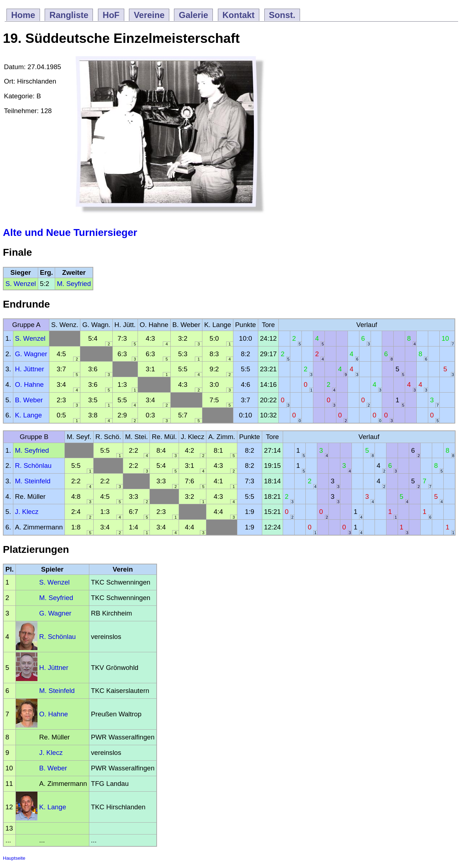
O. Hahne (30, 384)
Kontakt (239, 15)
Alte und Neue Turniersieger (70, 232)
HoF (111, 15)
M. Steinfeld (33, 481)
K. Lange (29, 415)
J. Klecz (27, 512)
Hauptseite (14, 858)
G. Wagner (31, 354)
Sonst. (282, 15)
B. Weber (29, 400)
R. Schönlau (33, 466)
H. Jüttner (30, 369)
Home (23, 15)
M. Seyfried (74, 284)
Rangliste (69, 15)
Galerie (193, 15)
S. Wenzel (21, 284)
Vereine (149, 15)
